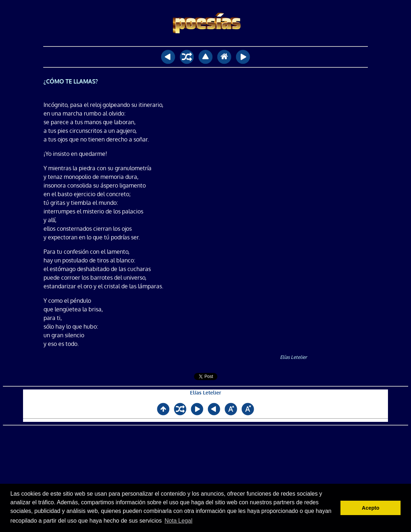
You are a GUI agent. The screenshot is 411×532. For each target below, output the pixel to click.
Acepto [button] (371, 508)
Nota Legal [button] (178, 521)
